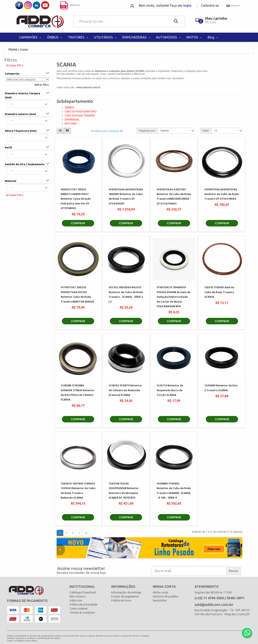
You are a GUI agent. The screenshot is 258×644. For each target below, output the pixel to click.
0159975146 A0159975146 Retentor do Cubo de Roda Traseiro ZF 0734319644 (222, 194)
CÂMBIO (69, 107)
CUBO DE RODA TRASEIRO (80, 116)
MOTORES (71, 124)
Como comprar (79, 609)
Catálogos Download (83, 592)
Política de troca (121, 600)
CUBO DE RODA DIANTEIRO (81, 111)
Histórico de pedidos (166, 596)
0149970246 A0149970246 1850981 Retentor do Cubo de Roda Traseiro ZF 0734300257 (126, 197)
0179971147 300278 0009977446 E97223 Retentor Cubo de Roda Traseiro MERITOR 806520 (77, 295)
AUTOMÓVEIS (169, 37)
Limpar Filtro (15, 65)
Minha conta (160, 592)
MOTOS (195, 37)
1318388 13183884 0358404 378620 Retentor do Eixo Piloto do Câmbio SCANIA (78, 393)
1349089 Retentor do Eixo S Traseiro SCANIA (221, 388)
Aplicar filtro (42, 85)
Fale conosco (78, 596)
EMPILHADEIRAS (137, 37)
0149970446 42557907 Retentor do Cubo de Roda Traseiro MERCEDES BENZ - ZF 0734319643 (174, 197)
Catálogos (70, 5)
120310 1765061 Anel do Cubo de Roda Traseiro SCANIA (219, 292)
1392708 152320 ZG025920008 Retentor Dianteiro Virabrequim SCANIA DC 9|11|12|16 (124, 491)
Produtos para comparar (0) (107, 131)
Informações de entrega (126, 592)
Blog (213, 37)
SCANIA (24, 50)
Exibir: (206, 131)
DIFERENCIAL (72, 120)
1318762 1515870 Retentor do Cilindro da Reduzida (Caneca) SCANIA (125, 390)
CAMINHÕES (31, 37)
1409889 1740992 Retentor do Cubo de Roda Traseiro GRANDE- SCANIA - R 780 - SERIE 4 (174, 491)
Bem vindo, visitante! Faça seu (165, 5)
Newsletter (160, 600)
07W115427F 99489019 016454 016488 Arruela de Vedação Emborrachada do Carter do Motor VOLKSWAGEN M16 (173, 297)
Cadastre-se (210, 5)
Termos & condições (82, 613)
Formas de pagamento (125, 596)
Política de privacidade (83, 605)
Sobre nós (76, 600)
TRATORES (78, 37)
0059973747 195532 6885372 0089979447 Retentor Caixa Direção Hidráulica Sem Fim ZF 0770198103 (76, 199)
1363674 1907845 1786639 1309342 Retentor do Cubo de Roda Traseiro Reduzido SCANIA (78, 491)
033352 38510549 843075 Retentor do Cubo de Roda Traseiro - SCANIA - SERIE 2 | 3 (126, 295)
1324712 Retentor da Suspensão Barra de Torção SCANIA (170, 390)
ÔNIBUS (55, 37)
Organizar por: (147, 131)
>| (86, 533)
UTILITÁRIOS (106, 37)
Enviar (234, 571)
